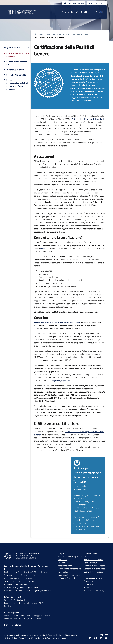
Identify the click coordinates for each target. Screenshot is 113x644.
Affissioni (61, 563)
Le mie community (92, 563)
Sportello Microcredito (16, 75)
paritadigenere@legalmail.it (59, 381)
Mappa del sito (90, 587)
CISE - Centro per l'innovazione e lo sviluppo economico (27, 615)
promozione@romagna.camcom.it (88, 486)
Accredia (44, 248)
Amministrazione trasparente (70, 557)
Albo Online (62, 560)
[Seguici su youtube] (81, 12)
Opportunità (45, 34)
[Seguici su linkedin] (76, 12)
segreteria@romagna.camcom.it (39, 591)
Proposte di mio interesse (94, 566)
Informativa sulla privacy (94, 590)
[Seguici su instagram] (72, 12)
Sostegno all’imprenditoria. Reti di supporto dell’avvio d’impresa (17, 85)
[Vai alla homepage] (35, 34)
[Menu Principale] (4, 12)
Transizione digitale (65, 566)
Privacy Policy (90, 581)
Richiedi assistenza (13, 625)
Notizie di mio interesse (93, 560)
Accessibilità (63, 572)
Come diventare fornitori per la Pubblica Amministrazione (69, 576)
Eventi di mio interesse (93, 572)
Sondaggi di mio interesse (94, 569)
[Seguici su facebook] (67, 12)
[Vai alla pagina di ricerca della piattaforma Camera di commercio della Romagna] (100, 12)
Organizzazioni (90, 557)
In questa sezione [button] (17, 48)
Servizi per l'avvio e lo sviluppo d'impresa (70, 34)
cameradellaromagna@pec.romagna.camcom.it (22, 587)
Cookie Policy (89, 584)
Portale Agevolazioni (15, 70)
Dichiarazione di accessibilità (69, 569)
